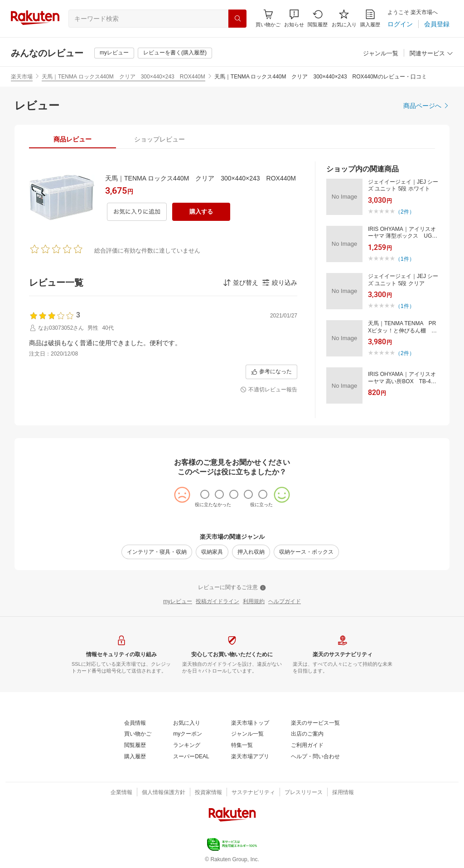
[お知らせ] (294, 18)
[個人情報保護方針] (164, 793)
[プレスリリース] (304, 793)
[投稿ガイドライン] (217, 602)
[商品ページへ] (426, 106)
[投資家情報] (208, 793)
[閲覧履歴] (318, 18)
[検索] (237, 19)
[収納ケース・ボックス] (306, 552)
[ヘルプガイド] (285, 602)
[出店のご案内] (307, 734)
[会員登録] (437, 24)
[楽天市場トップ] (250, 723)
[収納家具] (212, 552)
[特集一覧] (242, 746)
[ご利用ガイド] (307, 746)
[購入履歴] (370, 18)
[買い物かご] (138, 734)
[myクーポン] (188, 734)
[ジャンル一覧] (381, 54)
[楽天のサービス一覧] (315, 723)
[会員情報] (135, 723)
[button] (294, 18)
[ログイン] (400, 24)
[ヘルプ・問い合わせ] (315, 757)
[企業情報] (121, 793)
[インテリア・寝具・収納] (157, 552)
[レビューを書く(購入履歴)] (175, 53)
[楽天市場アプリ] (250, 757)
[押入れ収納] (251, 552)
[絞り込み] (280, 283)
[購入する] (201, 212)
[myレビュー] (114, 53)
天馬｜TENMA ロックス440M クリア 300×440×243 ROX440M (123, 77)
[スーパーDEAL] (191, 757)
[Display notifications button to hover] (268, 18)
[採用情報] (343, 793)
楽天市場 (22, 77)
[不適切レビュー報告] (269, 390)
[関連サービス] (431, 54)
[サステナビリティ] (253, 793)
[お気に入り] (344, 18)
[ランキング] (187, 746)
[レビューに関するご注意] (232, 588)
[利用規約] (254, 602)
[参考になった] (271, 372)
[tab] (72, 139)
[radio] (205, 494)
